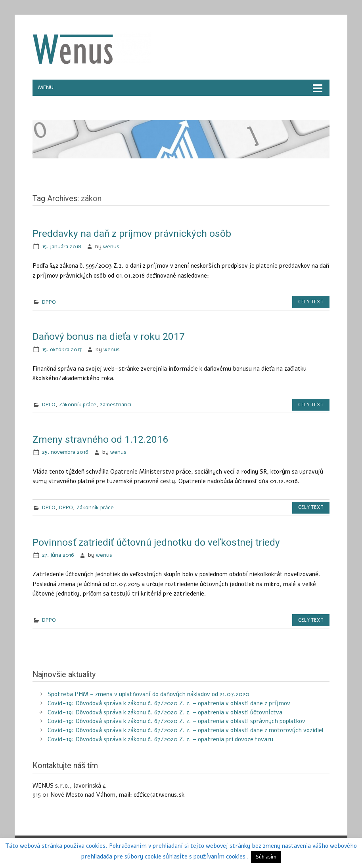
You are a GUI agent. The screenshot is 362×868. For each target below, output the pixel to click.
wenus (111, 247)
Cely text (311, 302)
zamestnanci (116, 404)
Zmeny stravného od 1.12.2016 (100, 439)
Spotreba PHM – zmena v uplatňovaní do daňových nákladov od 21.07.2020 (148, 694)
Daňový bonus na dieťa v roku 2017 (109, 336)
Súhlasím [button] (266, 857)
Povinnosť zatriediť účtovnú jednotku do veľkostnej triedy (156, 542)
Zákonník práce (78, 404)
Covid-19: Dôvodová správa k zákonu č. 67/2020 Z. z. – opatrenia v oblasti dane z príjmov (169, 703)
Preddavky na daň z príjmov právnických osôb (132, 233)
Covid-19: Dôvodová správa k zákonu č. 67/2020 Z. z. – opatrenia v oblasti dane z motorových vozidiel (185, 730)
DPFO (49, 404)
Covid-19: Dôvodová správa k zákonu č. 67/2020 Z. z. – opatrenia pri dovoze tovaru (160, 739)
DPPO (49, 302)
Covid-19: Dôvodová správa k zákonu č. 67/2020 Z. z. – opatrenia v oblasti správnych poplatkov (176, 721)
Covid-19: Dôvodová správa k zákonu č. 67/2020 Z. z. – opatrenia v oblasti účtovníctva (165, 712)
